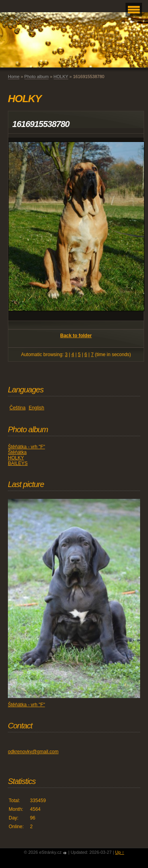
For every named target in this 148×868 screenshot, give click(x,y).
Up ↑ (120, 852)
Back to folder (76, 336)
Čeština (18, 408)
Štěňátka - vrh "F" (26, 447)
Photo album (37, 77)
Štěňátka (17, 452)
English (37, 408)
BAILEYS (18, 463)
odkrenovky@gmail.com (33, 752)
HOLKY (61, 77)
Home (14, 77)
